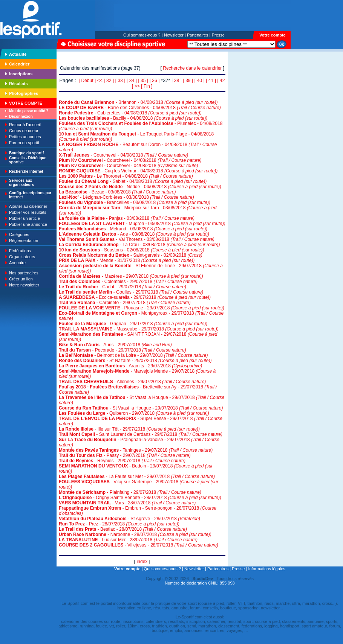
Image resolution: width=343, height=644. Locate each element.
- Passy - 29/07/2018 (125, 455)
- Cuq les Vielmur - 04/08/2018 (138, 171)
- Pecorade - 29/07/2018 (122, 350)
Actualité (18, 54)
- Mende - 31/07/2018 (127, 260)
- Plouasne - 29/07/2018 (142, 308)
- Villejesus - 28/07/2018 (139, 545)
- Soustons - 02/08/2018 (132, 250)
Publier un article (24, 218)
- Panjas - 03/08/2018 (127, 218)
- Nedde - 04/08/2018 (140, 187)
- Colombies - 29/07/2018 (128, 282)
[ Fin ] (147, 86)
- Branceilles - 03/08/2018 (135, 202)
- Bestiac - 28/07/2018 (123, 529)
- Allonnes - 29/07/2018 (132, 382)
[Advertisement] (251, 103)
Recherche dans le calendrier (192, 68)
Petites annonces (25, 137)
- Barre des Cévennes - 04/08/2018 (140, 108)
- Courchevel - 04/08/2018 (123, 155)
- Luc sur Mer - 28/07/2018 (128, 540)
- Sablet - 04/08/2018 (133, 181)
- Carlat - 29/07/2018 (122, 287)
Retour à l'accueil (25, 125)
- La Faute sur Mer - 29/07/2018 (137, 477)
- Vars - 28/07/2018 (127, 503)
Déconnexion (21, 116)
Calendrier (19, 64)
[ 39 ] (188, 81)
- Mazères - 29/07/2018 (131, 276)
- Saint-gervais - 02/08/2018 (131, 255)
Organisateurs (22, 257)
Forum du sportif (24, 143)
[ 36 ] (155, 81)
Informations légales (266, 569)
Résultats (18, 84)
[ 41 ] (211, 81)
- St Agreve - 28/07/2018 (129, 519)
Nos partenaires (24, 273)
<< (100, 81)
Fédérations (20, 251)
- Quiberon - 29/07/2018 (134, 413)
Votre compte (272, 35)
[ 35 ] (143, 81)
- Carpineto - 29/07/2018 (125, 303)
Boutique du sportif (26, 153)
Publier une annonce (28, 224)
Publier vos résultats (28, 212)
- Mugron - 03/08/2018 (142, 224)
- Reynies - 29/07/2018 (122, 461)
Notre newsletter (24, 285)
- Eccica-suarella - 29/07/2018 (135, 297)
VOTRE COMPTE (26, 103)
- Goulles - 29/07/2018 (131, 292)
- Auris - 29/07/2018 (115, 345)
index (142, 562)
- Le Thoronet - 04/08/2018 (126, 176)
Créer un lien (21, 279)
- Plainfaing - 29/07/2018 (130, 492)
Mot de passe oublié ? (29, 111)
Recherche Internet (26, 171)
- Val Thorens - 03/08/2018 (137, 239)
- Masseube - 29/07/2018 (139, 329)
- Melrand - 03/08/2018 (133, 229)
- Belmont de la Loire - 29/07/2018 (133, 355)
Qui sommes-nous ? (142, 35)
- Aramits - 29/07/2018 (130, 366)
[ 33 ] (120, 81)
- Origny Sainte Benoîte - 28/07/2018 (140, 498)
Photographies (24, 93)
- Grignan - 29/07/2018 (133, 324)
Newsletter (174, 35)
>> (137, 86)
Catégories (19, 234)
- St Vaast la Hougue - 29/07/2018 (141, 408)
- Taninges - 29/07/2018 (136, 450)
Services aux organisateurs (21, 183)
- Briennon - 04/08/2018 (138, 102)
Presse (218, 35)
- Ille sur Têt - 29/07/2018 (129, 429)
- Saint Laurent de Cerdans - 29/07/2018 (141, 434)
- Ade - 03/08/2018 (134, 234)
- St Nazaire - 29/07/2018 (135, 361)
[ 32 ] (109, 81)
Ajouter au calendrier (28, 206)
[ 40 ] (200, 81)
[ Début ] (87, 81)
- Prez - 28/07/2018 (119, 524)
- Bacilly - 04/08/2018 (133, 118)
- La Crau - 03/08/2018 (139, 245)
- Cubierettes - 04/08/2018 (130, 113)
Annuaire (17, 263)
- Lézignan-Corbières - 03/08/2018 (126, 197)
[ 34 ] (132, 81)
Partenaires (198, 35)
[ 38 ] (177, 81)
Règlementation (24, 241)
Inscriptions (21, 74)
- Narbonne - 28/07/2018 (135, 534)
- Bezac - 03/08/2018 (117, 192)
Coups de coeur (24, 131)
